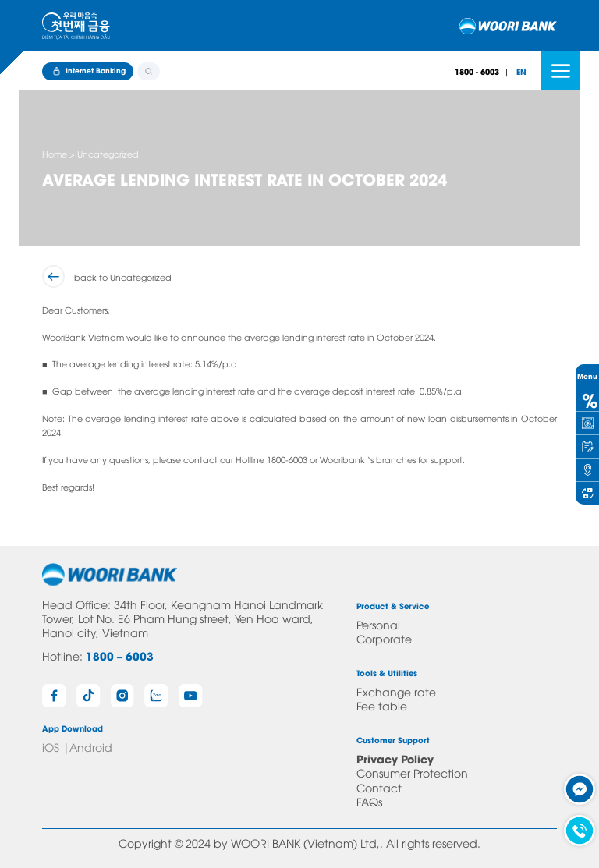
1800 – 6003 (120, 655)
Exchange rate (396, 691)
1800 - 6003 (477, 71)
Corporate (384, 638)
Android (91, 747)
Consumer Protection (412, 772)
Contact (379, 787)
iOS (51, 747)
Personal (378, 624)
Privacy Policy (395, 758)
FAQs (369, 801)
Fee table (382, 705)
